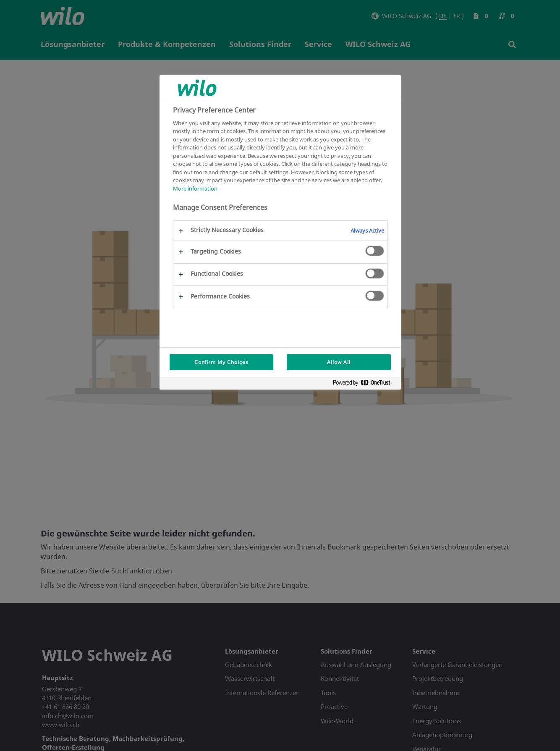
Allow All (339, 362)
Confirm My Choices (221, 362)
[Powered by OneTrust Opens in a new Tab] (365, 384)
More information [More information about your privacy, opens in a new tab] (195, 188)
